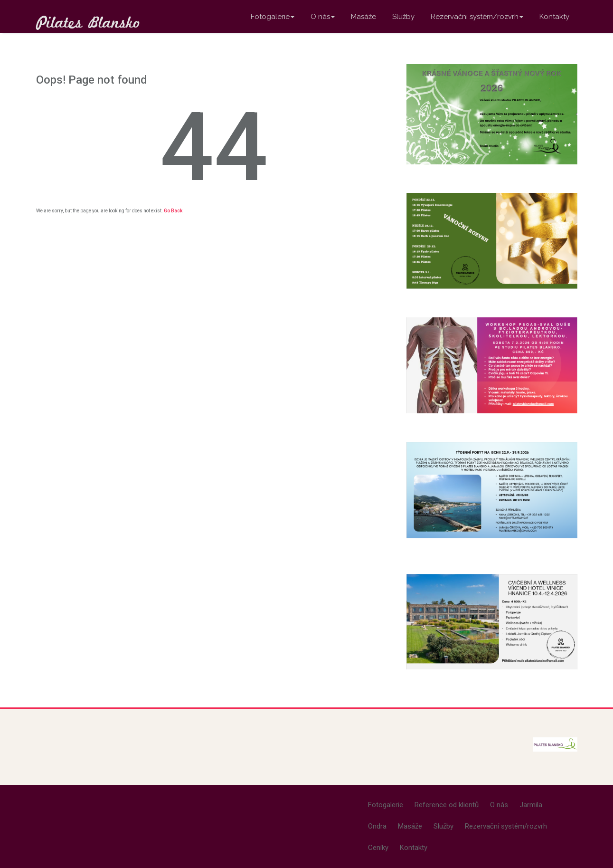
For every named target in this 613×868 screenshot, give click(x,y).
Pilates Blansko (88, 22)
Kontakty (554, 17)
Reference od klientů (447, 805)
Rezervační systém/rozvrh (477, 17)
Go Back (173, 211)
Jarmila (531, 805)
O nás (323, 17)
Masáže (363, 17)
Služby (403, 17)
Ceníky (378, 848)
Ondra (377, 826)
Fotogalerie (273, 17)
